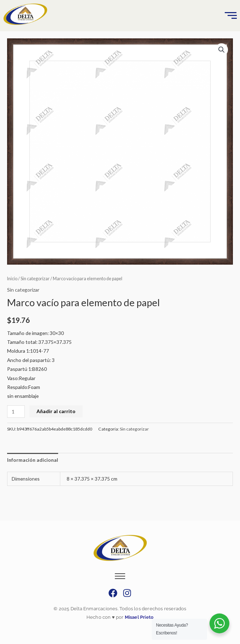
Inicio (12, 279)
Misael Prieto (138, 617)
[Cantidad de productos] (16, 412)
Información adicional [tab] (33, 460)
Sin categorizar (35, 279)
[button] (222, 50)
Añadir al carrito (56, 411)
